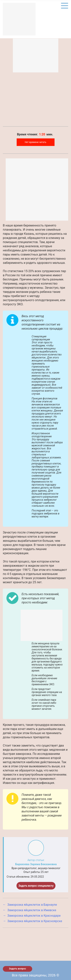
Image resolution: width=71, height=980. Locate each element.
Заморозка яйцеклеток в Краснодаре (34, 916)
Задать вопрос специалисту (36, 886)
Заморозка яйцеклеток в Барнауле (32, 905)
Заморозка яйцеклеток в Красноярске (35, 921)
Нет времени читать (36, 142)
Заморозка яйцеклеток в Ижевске (32, 910)
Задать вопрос (18, 969)
